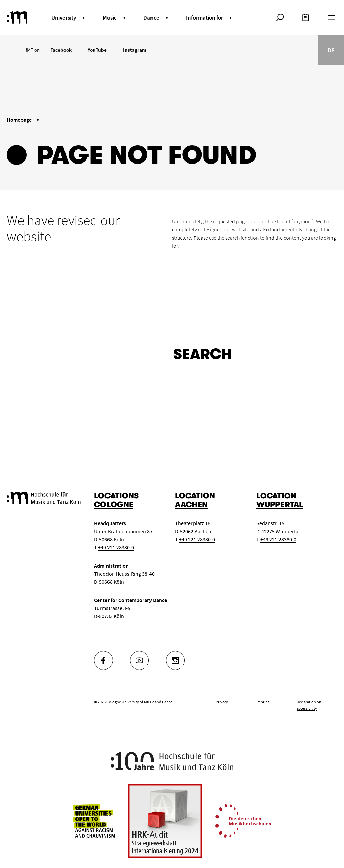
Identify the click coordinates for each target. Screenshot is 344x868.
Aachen (191, 504)
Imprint (263, 702)
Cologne (114, 504)
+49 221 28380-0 (116, 547)
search (232, 238)
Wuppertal (280, 504)
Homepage (19, 120)
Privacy (222, 702)
